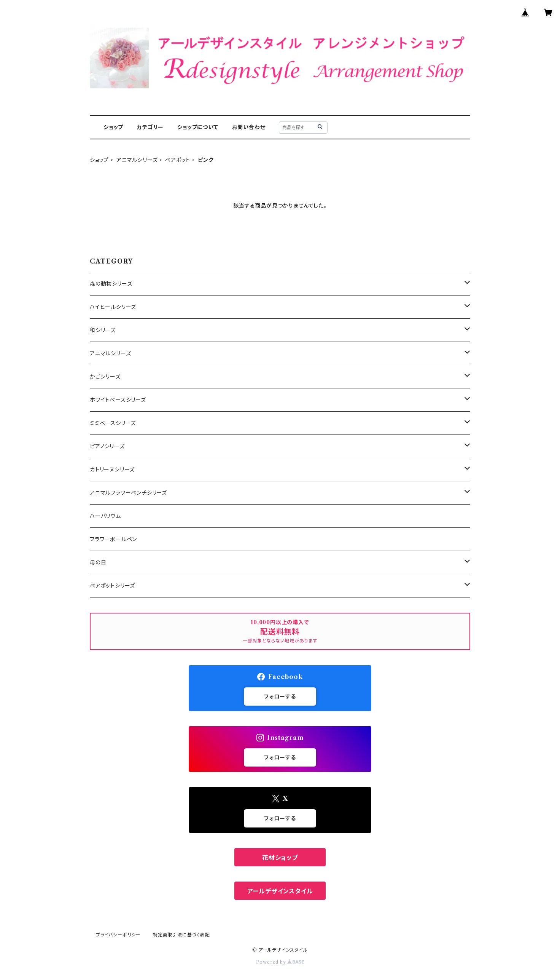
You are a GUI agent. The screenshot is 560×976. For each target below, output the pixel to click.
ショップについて (198, 127)
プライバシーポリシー (118, 935)
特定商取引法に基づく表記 (181, 935)
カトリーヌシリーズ (112, 470)
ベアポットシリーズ (112, 586)
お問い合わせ (249, 127)
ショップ (113, 127)
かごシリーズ (105, 377)
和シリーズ (103, 330)
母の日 (98, 562)
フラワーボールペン (113, 539)
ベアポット (178, 160)
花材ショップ (280, 858)
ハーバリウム (105, 516)
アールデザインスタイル (280, 891)
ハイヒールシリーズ (113, 307)
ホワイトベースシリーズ (118, 400)
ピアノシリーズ (107, 446)
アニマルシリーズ (137, 160)
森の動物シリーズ (111, 284)
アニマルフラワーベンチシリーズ (128, 493)
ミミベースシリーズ (113, 423)
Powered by (280, 962)
